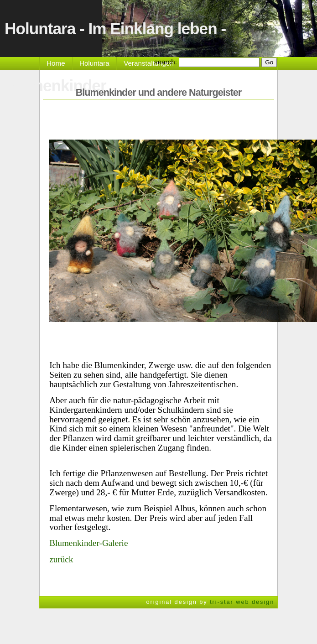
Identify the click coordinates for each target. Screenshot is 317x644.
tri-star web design (242, 602)
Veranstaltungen (149, 63)
